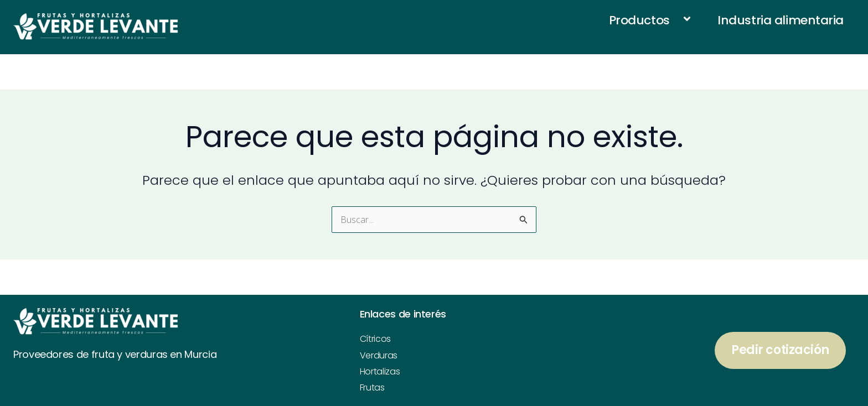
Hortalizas (380, 371)
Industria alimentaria (781, 20)
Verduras (379, 355)
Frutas (372, 387)
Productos (652, 20)
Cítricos (375, 339)
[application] (674, 20)
